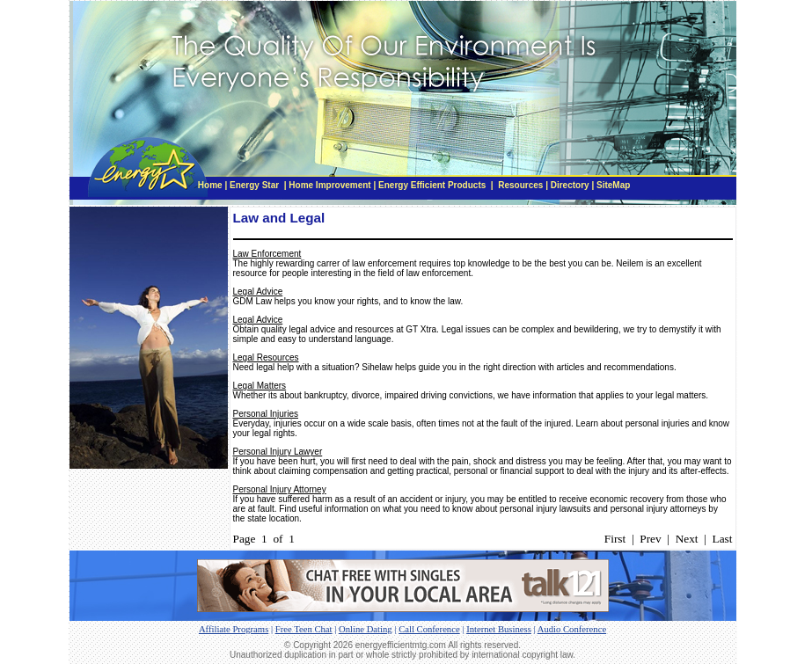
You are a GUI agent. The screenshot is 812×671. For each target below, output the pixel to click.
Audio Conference (572, 629)
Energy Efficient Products (432, 185)
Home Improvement (329, 185)
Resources (520, 185)
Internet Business (499, 629)
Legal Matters (260, 386)
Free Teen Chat (304, 629)
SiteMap (613, 185)
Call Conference (429, 629)
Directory (570, 185)
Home (210, 185)
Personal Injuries (266, 414)
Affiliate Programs (234, 629)
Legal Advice (258, 292)
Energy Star (256, 185)
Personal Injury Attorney (280, 489)
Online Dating (366, 629)
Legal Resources (266, 357)
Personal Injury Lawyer (278, 452)
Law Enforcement (267, 254)
